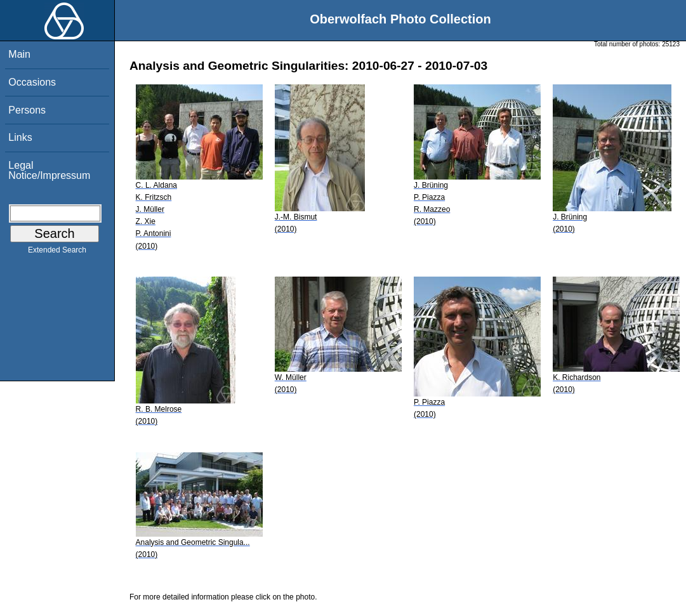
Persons (27, 110)
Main (19, 54)
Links (20, 137)
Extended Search (57, 252)
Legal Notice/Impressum (49, 170)
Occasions (32, 82)
